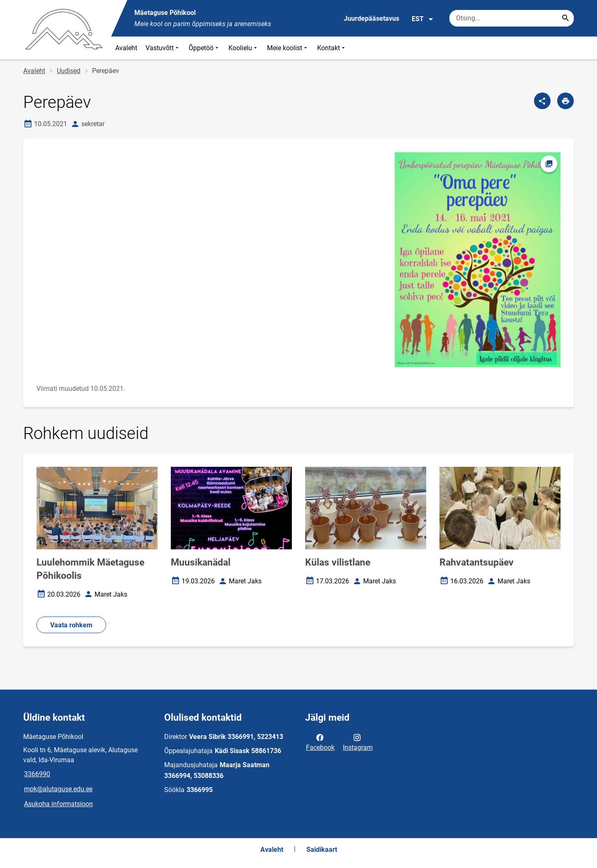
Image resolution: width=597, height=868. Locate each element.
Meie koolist (288, 48)
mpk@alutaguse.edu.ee (58, 789)
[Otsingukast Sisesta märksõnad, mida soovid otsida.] (512, 18)
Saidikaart (322, 850)
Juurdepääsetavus (371, 18)
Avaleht (126, 48)
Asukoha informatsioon (58, 804)
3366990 (37, 774)
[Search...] (565, 18)
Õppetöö (204, 48)
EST (423, 19)
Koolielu (244, 48)
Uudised (69, 71)
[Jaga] (542, 101)
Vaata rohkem (71, 625)
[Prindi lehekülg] (565, 101)
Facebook (320, 742)
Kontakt (332, 48)
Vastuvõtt (163, 48)
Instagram (358, 742)
